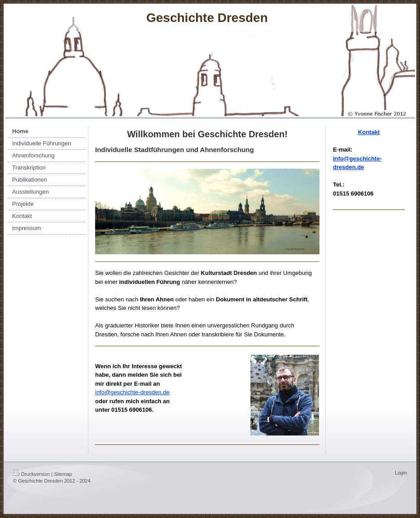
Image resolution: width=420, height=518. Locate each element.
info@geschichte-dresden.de (132, 392)
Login (401, 473)
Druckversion (31, 474)
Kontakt (369, 132)
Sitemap (63, 474)
